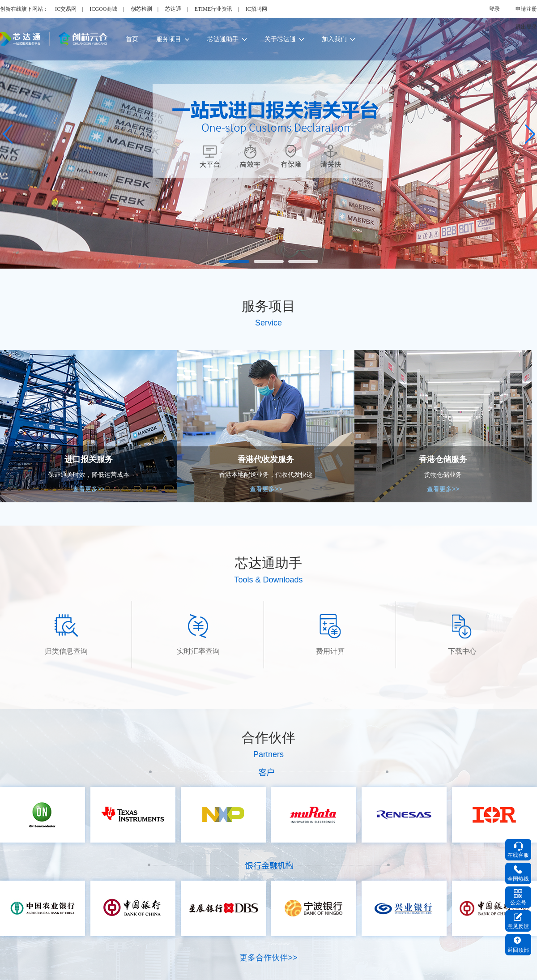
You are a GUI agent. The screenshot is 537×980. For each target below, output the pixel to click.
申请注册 (526, 9)
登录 (494, 9)
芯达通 (173, 9)
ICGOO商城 (103, 9)
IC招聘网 (256, 9)
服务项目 (173, 39)
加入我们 (338, 39)
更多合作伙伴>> (268, 958)
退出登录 (526, 27)
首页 (132, 39)
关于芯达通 (284, 39)
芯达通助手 (227, 39)
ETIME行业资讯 (214, 9)
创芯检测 (141, 9)
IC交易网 (66, 9)
